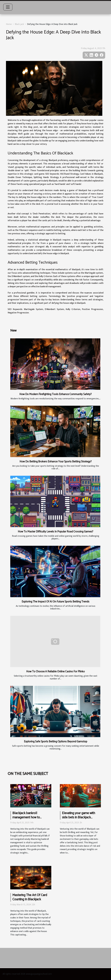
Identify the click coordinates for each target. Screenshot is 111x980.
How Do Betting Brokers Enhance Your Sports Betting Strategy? (56, 462)
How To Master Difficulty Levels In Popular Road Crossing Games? (56, 532)
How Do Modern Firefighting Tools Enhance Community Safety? (56, 394)
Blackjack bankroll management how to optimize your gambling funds (28, 820)
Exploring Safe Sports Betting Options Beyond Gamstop (56, 742)
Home (9, 24)
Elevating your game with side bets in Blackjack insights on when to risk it (79, 817)
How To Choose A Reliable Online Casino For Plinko (56, 672)
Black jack (19, 24)
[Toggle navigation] (8, 7)
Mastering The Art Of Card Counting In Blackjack (30, 897)
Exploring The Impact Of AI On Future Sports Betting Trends (56, 602)
